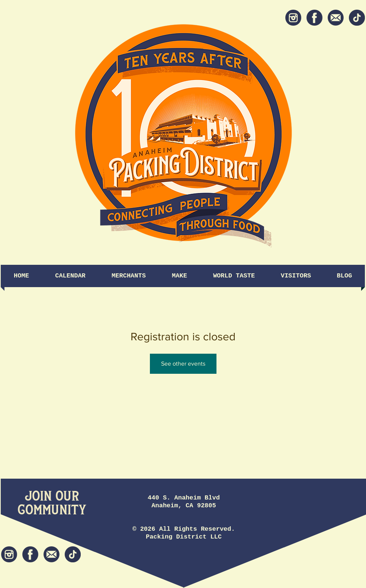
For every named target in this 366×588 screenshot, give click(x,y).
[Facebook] (314, 18)
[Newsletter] (336, 18)
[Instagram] (293, 18)
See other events (183, 364)
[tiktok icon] (357, 18)
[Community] (52, 510)
